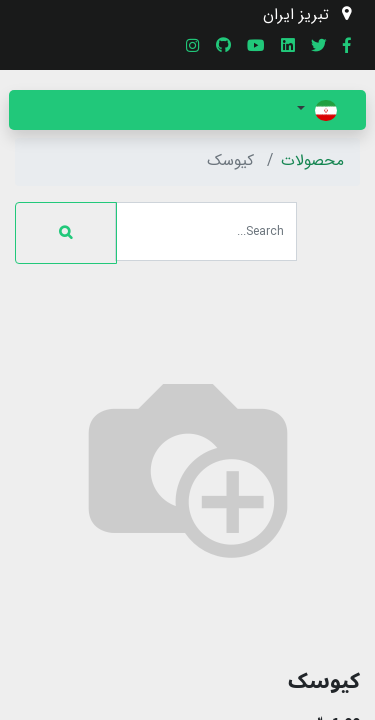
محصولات (312, 161)
